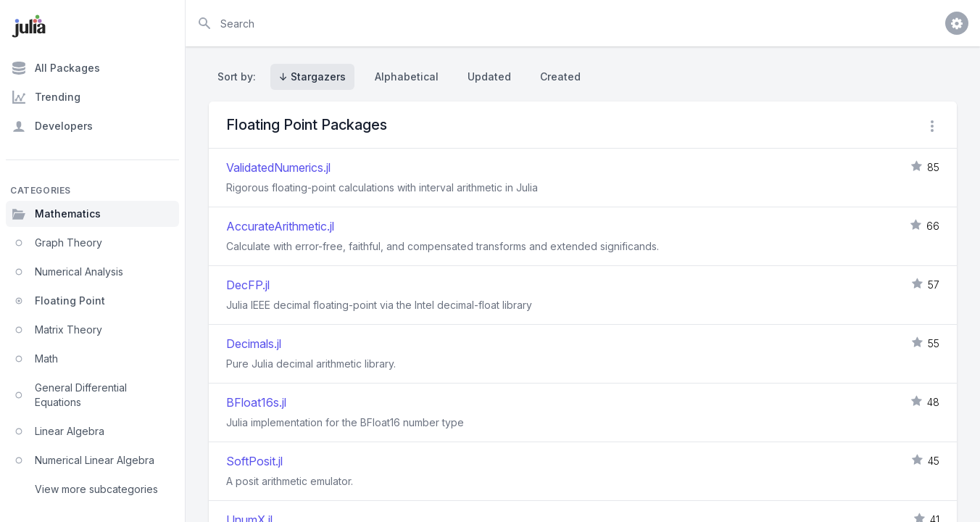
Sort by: (240, 76)
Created (560, 76)
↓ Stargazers (312, 76)
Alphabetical (407, 76)
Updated (489, 76)
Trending (46, 97)
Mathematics (56, 214)
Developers (52, 126)
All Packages (56, 68)
